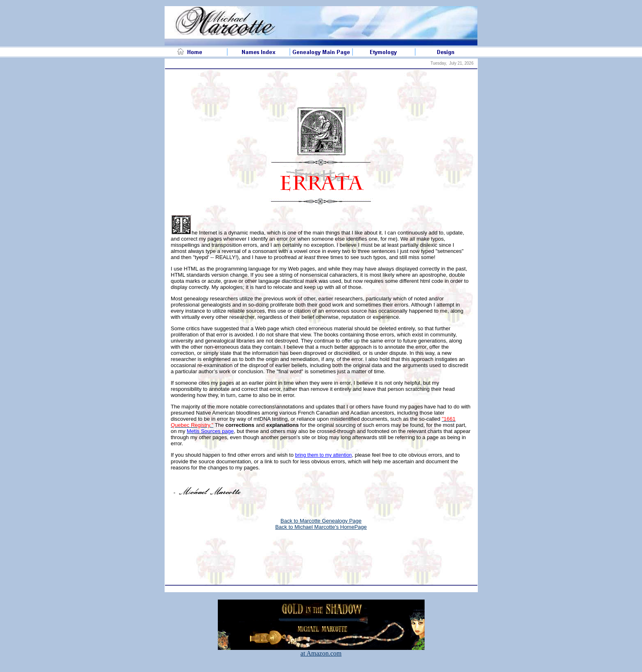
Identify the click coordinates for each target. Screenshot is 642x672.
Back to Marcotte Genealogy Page (321, 521)
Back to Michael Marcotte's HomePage (321, 527)
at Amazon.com (321, 651)
